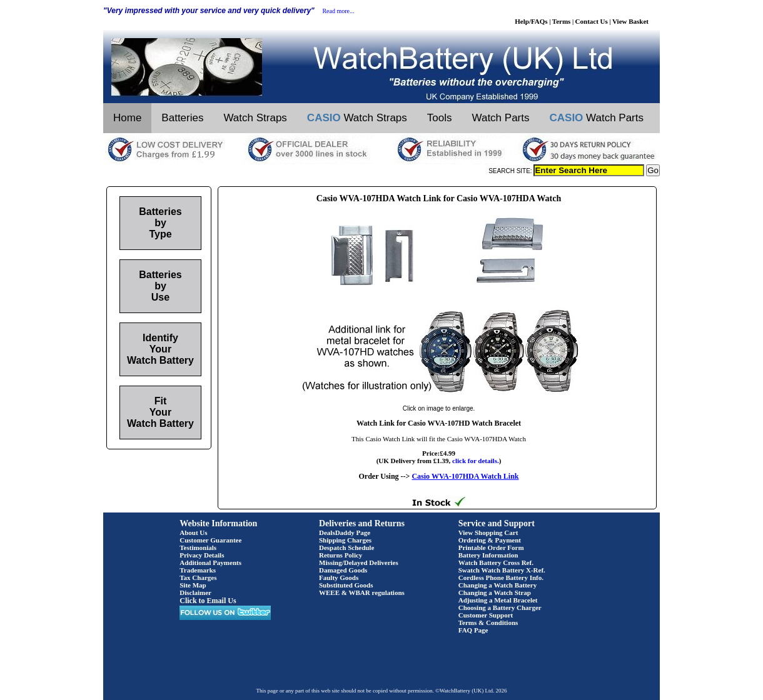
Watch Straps (255, 118)
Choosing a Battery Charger (500, 607)
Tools (440, 118)
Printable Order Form (491, 547)
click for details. (476, 461)
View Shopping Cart (488, 532)
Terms (562, 21)
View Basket (630, 21)
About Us (193, 532)
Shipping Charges (345, 540)
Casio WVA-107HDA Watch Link (465, 476)
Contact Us (592, 21)
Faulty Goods (339, 577)
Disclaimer (195, 592)
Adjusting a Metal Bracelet (498, 600)
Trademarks (198, 570)
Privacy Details (202, 555)
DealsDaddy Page (345, 532)
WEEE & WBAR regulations (362, 592)
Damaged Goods (343, 570)
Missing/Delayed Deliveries (359, 562)
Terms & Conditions (488, 622)
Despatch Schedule (346, 547)
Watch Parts (501, 118)
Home (127, 118)
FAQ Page (473, 630)
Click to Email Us (208, 601)
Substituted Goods (346, 585)
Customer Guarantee (210, 540)
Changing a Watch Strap (495, 592)
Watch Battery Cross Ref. (496, 562)
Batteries (182, 118)
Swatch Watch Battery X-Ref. (502, 570)
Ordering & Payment (490, 540)
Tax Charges (198, 577)
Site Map (193, 585)
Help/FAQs (531, 21)
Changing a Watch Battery (498, 585)
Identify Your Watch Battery (160, 349)
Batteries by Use (160, 286)
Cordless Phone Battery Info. (501, 577)
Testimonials (198, 547)
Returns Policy (341, 555)
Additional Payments (210, 562)
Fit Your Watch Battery (160, 412)
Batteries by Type (160, 223)
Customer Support (486, 615)
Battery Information (488, 555)
